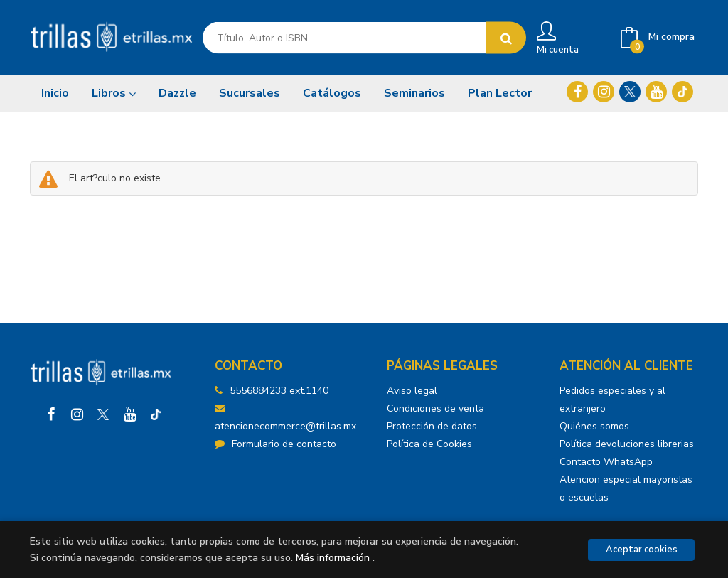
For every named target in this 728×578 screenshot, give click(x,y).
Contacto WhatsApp (606, 462)
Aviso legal (412, 391)
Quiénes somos (594, 426)
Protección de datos (432, 426)
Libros (114, 93)
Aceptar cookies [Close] (642, 550)
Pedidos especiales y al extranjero (612, 400)
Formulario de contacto (275, 444)
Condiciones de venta (435, 408)
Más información (333, 558)
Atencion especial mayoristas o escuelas (626, 488)
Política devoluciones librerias (627, 444)
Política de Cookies (429, 444)
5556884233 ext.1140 (279, 391)
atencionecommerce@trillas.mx (285, 418)
